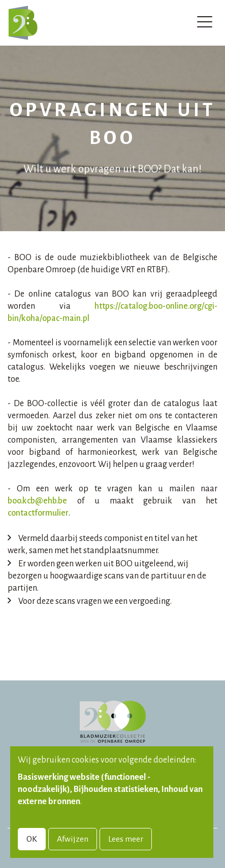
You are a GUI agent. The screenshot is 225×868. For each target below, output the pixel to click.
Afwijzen (73, 839)
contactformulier (38, 513)
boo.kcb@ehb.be (37, 501)
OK (32, 839)
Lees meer (126, 839)
